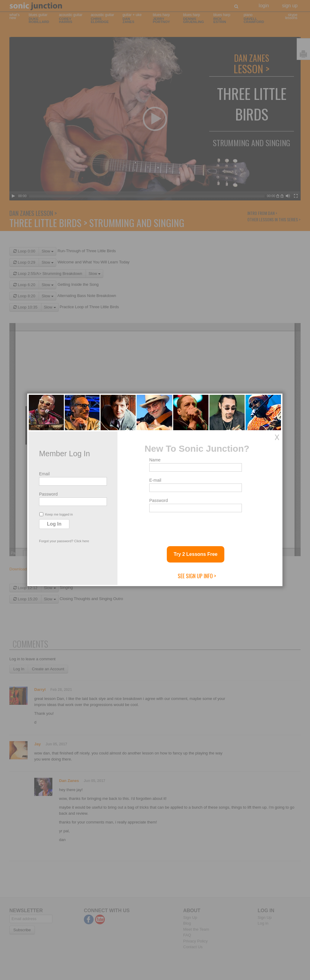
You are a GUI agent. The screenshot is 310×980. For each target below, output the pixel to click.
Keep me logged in (56, 514)
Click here (82, 541)
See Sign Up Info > (197, 576)
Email (44, 474)
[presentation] (195, 527)
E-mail (155, 480)
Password (48, 494)
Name (155, 460)
